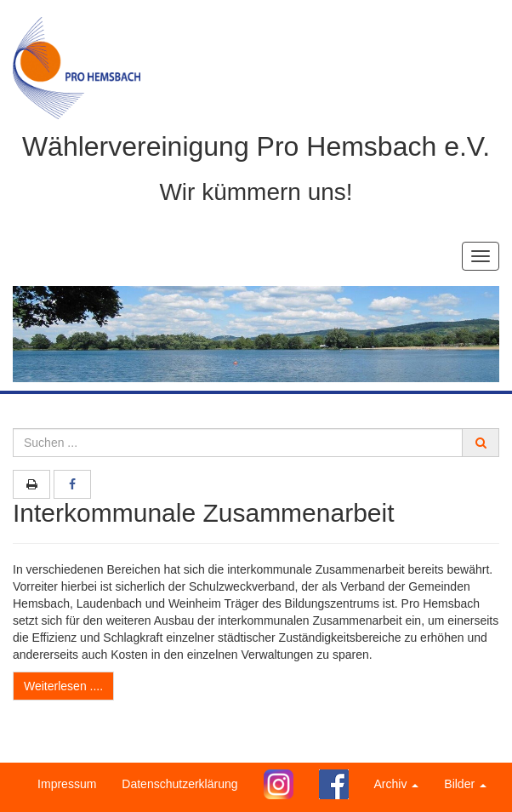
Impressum (67, 784)
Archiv (397, 784)
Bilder (465, 784)
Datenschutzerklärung (179, 784)
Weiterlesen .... (63, 686)
